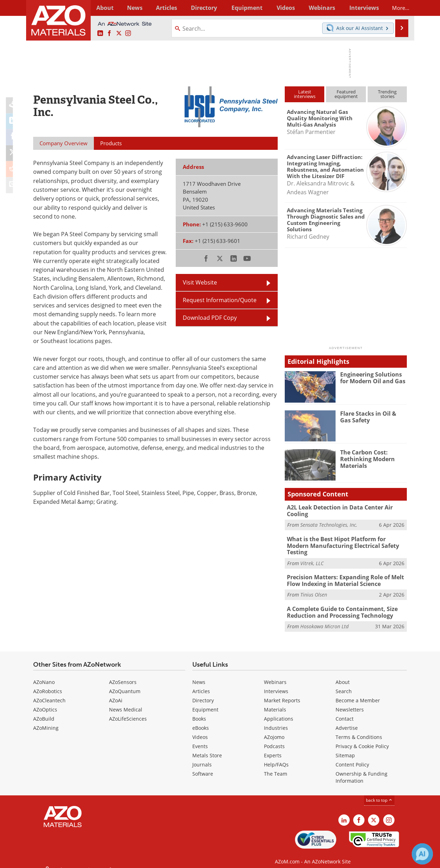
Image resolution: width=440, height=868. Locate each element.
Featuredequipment (346, 94)
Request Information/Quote (220, 300)
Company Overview (64, 143)
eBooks (201, 719)
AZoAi (116, 692)
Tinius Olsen (314, 586)
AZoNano (44, 673)
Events (200, 737)
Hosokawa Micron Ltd (324, 618)
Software (203, 765)
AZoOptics (45, 701)
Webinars (275, 673)
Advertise (347, 719)
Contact (345, 710)
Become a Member (358, 692)
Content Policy (352, 756)
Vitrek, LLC (312, 555)
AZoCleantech (49, 692)
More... (397, 8)
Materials (275, 701)
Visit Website (200, 282)
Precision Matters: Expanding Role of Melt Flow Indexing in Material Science (342, 573)
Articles (201, 682)
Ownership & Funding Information (361, 768)
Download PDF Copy (210, 318)
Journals (202, 756)
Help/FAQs (276, 756)
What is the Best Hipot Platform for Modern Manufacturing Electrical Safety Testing (345, 542)
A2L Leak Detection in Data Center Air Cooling (337, 511)
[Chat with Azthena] (422, 854)
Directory (201, 8)
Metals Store (207, 747)
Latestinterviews (305, 94)
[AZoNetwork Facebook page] (109, 33)
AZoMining (46, 719)
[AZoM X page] (119, 33)
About (343, 673)
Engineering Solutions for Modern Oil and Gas (373, 378)
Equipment (205, 701)
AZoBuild (44, 710)
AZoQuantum (125, 682)
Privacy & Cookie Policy (362, 737)
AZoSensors (123, 673)
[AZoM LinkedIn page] (100, 33)
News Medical (126, 701)
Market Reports (282, 692)
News (199, 673)
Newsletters (350, 701)
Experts (273, 747)
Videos (200, 728)
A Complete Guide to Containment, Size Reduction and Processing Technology (340, 604)
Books (199, 710)
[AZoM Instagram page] (128, 33)
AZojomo (274, 728)
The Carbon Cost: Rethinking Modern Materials (366, 459)
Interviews (276, 682)
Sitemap (345, 747)
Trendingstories (387, 94)
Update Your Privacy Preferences (87, 859)
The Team (276, 765)
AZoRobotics (48, 682)
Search (344, 682)
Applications (279, 710)
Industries (276, 719)
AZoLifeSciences (128, 710)
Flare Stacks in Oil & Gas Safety (372, 417)
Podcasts (274, 737)
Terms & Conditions (359, 728)
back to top (379, 791)
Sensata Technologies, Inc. (329, 524)
